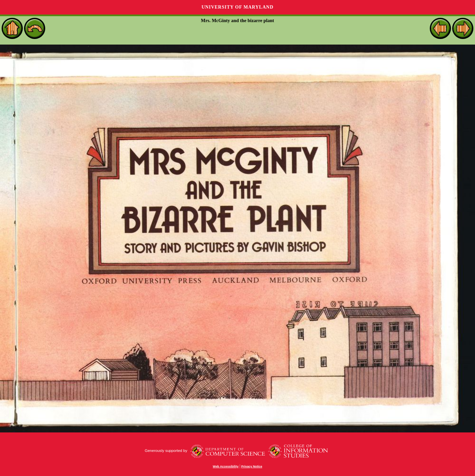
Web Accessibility (226, 466)
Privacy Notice (252, 466)
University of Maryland (237, 7)
